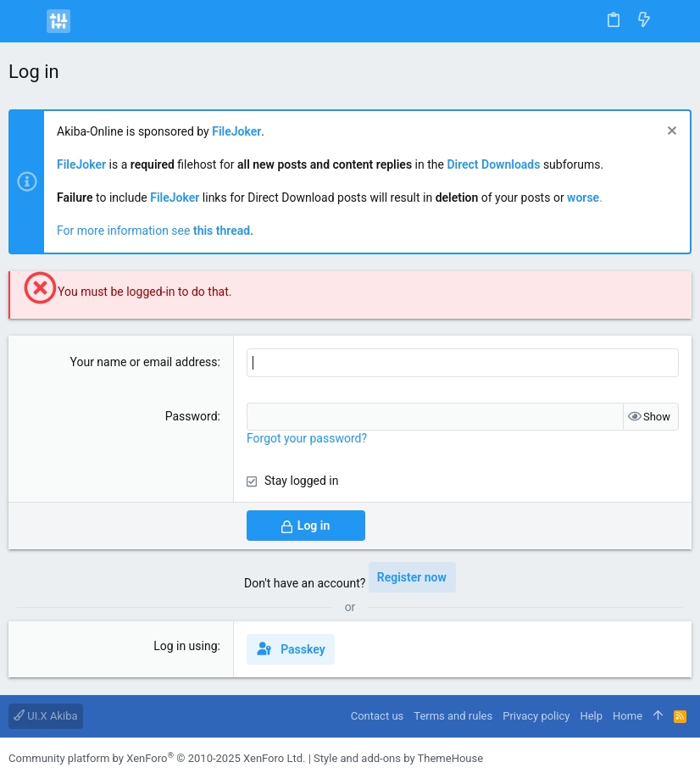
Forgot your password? (307, 438)
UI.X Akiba (46, 716)
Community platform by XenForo (157, 758)
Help (591, 716)
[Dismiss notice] (670, 133)
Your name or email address (143, 362)
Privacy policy (536, 716)
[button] (25, 21)
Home (628, 716)
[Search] (675, 21)
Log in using (185, 646)
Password (192, 416)
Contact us (378, 716)
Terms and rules (453, 716)
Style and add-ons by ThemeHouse (398, 758)
